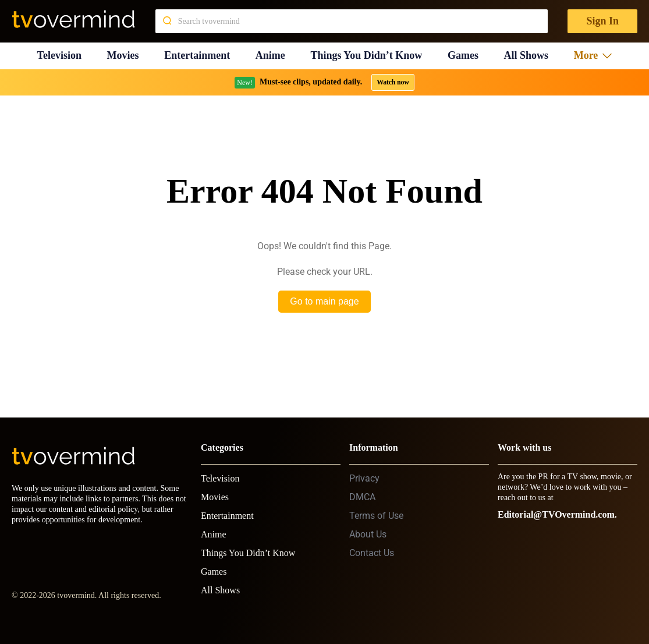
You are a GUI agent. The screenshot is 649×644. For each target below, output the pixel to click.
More (593, 55)
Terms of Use (376, 516)
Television (59, 55)
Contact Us (372, 553)
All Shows (526, 55)
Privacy (364, 478)
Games (463, 55)
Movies (123, 55)
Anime (270, 55)
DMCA (362, 497)
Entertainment (197, 55)
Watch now (393, 82)
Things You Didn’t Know (366, 55)
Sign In (602, 21)
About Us (368, 534)
